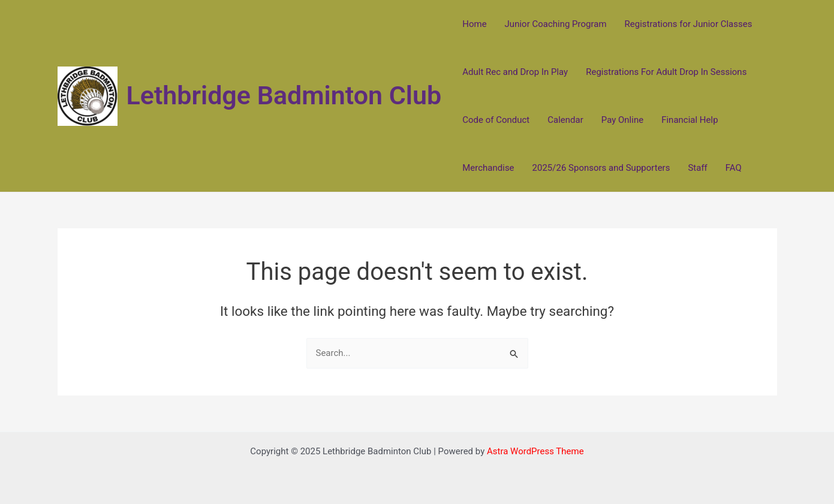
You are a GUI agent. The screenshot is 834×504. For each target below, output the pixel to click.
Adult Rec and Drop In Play (515, 72)
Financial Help (690, 120)
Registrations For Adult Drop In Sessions (666, 72)
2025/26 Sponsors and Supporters (601, 168)
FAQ (734, 168)
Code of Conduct (496, 120)
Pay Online (622, 120)
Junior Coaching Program (556, 24)
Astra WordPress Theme (535, 451)
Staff (697, 168)
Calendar (565, 120)
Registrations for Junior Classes (689, 24)
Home (474, 24)
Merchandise (488, 168)
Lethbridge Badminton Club (284, 95)
